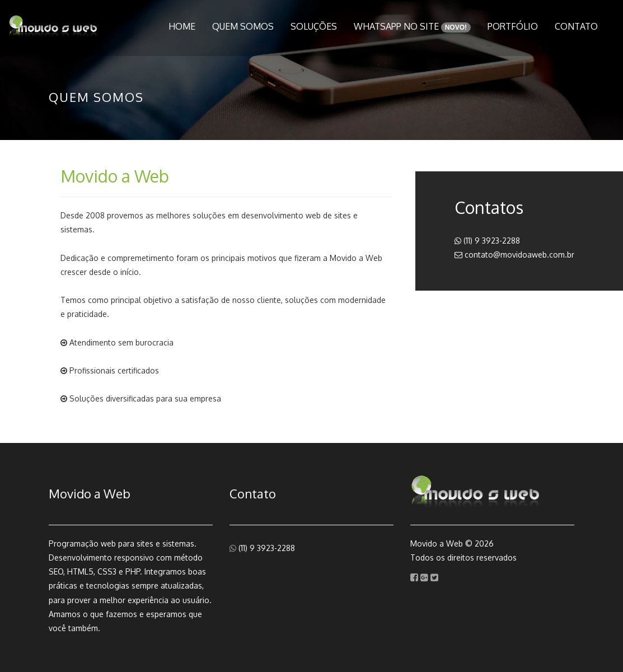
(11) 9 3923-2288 (487, 241)
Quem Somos (243, 26)
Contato (576, 26)
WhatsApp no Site (412, 27)
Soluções (314, 26)
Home (182, 26)
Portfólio (513, 26)
